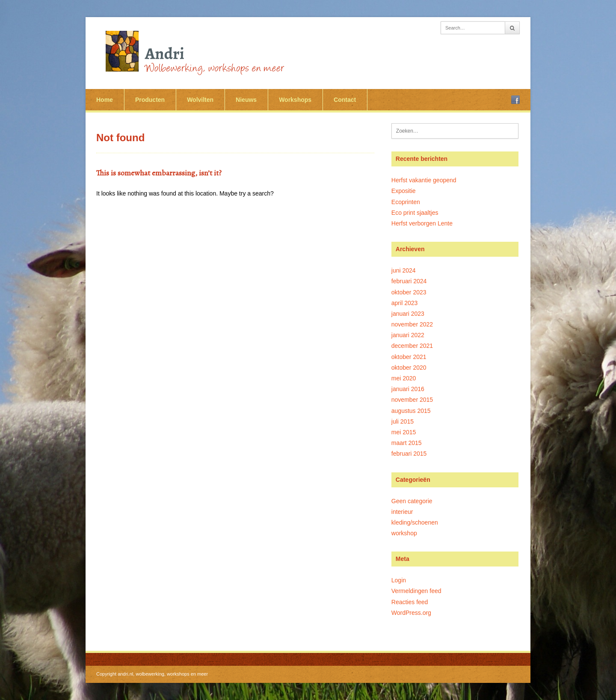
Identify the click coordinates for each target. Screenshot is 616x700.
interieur (402, 512)
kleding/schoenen (415, 522)
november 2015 (412, 400)
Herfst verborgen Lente (422, 223)
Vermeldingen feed (416, 591)
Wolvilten (200, 100)
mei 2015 (404, 432)
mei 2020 (404, 378)
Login (399, 580)
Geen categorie (412, 501)
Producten (150, 100)
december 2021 (412, 346)
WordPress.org (411, 613)
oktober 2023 (409, 292)
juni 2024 (404, 270)
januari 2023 (408, 314)
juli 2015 (403, 421)
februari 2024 (409, 281)
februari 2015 (409, 454)
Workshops (295, 100)
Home (105, 100)
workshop (404, 533)
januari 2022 (408, 335)
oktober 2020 (409, 368)
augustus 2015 (411, 411)
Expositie (404, 191)
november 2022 (412, 324)
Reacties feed (410, 602)
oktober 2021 (409, 357)
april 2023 (405, 303)
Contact (345, 100)
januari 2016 (408, 389)
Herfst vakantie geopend (424, 180)
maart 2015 (407, 443)
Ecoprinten (406, 202)
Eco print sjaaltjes (415, 213)
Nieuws (246, 100)
